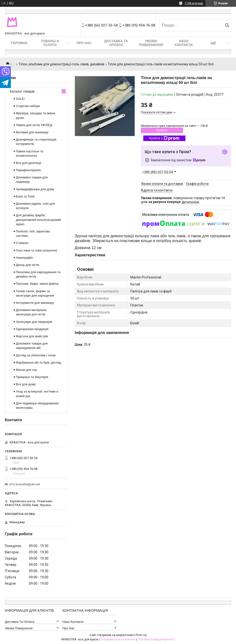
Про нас (84, 43)
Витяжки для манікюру (32, 132)
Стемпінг (22, 243)
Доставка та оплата (116, 43)
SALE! (20, 99)
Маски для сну (26, 370)
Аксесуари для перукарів (34, 322)
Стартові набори (28, 106)
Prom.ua (141, 635)
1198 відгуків (194, 3)
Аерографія (24, 258)
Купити (162, 130)
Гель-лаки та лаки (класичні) (36, 250)
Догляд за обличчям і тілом (36, 355)
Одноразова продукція (32, 329)
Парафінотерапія (28, 170)
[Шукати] (227, 25)
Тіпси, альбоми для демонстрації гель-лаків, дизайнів (61, 64)
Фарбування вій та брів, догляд (39, 363)
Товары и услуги (50, 43)
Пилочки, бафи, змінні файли (37, 284)
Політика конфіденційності (156, 639)
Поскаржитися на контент (118, 639)
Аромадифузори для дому (35, 189)
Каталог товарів (22, 91)
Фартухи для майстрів (32, 336)
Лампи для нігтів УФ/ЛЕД (34, 125)
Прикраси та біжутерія (32, 377)
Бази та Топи (25, 196)
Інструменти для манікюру (35, 303)
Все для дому (26, 384)
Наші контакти (184, 43)
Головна (19, 43)
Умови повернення (151, 43)
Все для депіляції (29, 163)
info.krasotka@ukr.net (25, 484)
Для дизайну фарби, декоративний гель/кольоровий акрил (38, 220)
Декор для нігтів (27, 265)
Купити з (164, 138)
